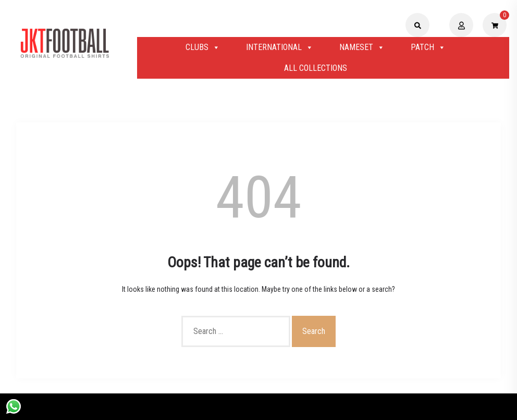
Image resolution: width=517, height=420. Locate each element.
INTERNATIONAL (280, 47)
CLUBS (203, 47)
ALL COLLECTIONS (316, 68)
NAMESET (362, 47)
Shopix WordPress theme (294, 406)
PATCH (428, 47)
